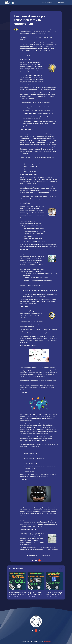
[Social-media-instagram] (39, 560)
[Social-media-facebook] (33, 560)
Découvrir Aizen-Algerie (47, 3)
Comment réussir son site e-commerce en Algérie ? (18, 594)
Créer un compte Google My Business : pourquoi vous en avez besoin (54, 594)
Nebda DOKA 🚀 (61, 3)
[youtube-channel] (36, 560)
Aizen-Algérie (47, 642)
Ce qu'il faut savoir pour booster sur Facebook (35, 594)
